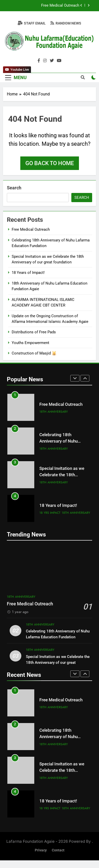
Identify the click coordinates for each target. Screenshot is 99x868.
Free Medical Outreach (60, 6)
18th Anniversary (54, 412)
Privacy (41, 850)
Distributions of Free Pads (34, 332)
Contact (58, 850)
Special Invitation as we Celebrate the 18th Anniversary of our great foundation (58, 663)
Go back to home (50, 163)
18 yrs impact (50, 513)
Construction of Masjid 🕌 (34, 353)
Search (14, 188)
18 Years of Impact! (28, 273)
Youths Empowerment (30, 343)
